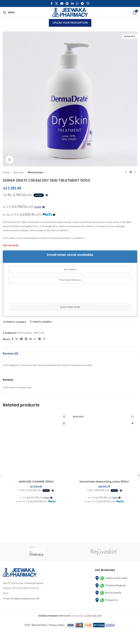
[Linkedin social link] (72, 3)
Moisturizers (36, 172)
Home (6, 172)
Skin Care (19, 172)
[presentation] (36, 296)
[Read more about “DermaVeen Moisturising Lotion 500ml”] (132, 423)
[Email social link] (62, 3)
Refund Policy (39, 628)
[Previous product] (126, 172)
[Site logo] (70, 12)
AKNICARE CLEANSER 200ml (36, 482)
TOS (27, 628)
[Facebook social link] (52, 3)
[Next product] (135, 172)
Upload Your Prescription (70, 23)
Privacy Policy (57, 628)
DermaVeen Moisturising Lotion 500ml (104, 482)
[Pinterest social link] (67, 3)
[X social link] (56, 3)
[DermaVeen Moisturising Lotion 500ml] (104, 445)
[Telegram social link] (82, 3)
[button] (64, 423)
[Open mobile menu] (9, 12)
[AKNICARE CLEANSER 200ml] (36, 445)
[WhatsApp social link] (77, 3)
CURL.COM (94, 619)
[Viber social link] (88, 3)
